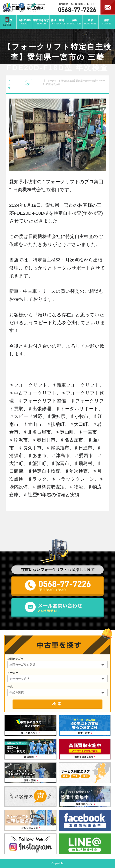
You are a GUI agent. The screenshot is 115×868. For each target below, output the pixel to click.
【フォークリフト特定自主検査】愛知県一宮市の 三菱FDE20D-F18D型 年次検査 (74, 82)
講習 (107, 22)
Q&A (22, 7)
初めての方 (8, 7)
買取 (91, 22)
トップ (9, 84)
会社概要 (7, 22)
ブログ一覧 (28, 82)
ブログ (33, 7)
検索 (58, 704)
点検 (74, 22)
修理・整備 (58, 22)
